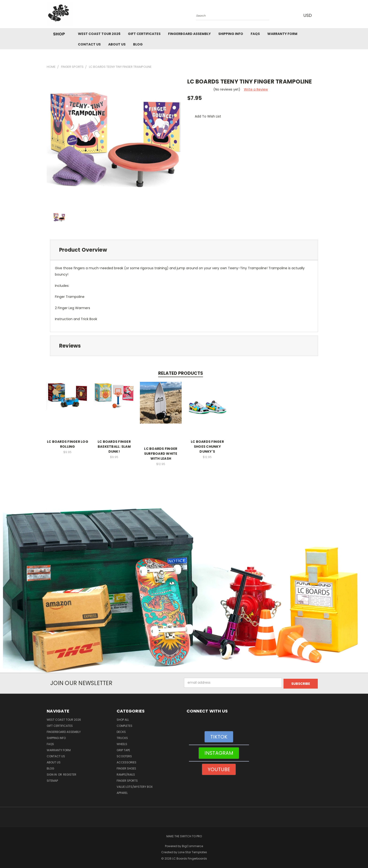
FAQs (255, 34)
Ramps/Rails (126, 774)
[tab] (184, 250)
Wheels (122, 743)
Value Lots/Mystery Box (135, 786)
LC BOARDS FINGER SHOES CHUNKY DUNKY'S (207, 447)
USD (308, 15)
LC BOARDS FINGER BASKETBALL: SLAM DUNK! (114, 447)
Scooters (124, 755)
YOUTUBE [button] (219, 768)
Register (70, 774)
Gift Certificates (144, 34)
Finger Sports (127, 780)
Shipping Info (231, 34)
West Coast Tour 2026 (99, 34)
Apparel (122, 792)
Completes (125, 725)
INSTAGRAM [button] (219, 752)
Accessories (126, 761)
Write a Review (256, 89)
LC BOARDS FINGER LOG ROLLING (68, 444)
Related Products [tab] (181, 373)
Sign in (52, 774)
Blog (138, 44)
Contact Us (89, 44)
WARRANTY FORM (282, 34)
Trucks (122, 737)
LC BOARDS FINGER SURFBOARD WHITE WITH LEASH (161, 454)
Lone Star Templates (192, 851)
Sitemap (52, 780)
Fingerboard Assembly (189, 34)
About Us (117, 44)
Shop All (123, 719)
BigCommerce (192, 845)
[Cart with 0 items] (320, 15)
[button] (184, 591)
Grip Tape (123, 749)
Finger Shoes (126, 768)
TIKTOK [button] (219, 736)
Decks (121, 731)
